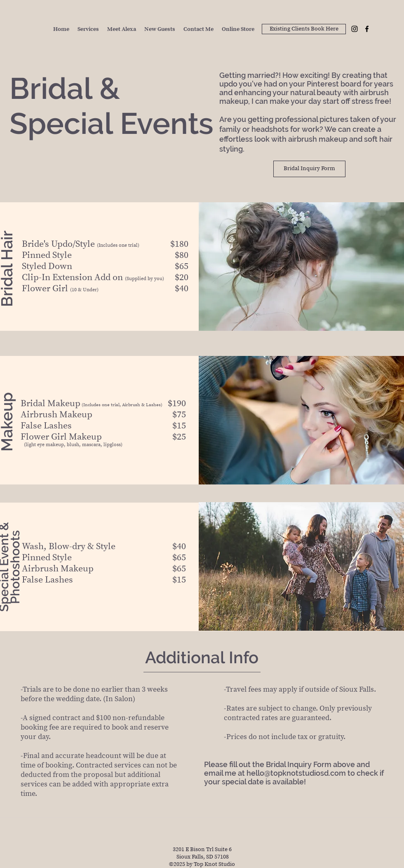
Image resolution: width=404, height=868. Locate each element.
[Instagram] (355, 29)
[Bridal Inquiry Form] (309, 169)
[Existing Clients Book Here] (304, 29)
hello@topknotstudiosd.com (296, 773)
